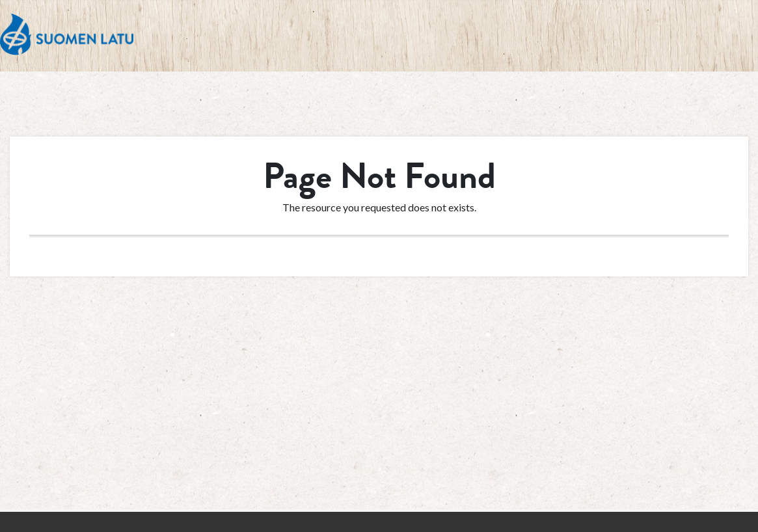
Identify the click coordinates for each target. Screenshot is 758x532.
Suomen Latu (67, 35)
